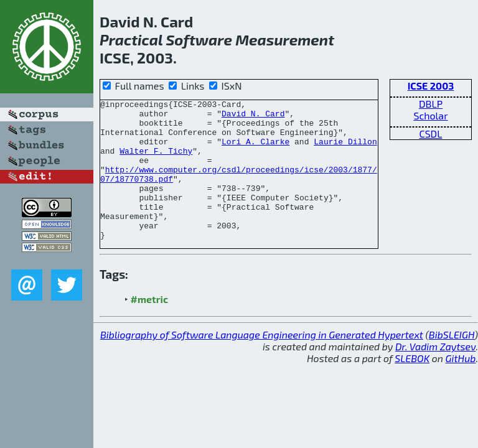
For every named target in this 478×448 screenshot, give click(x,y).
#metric (149, 327)
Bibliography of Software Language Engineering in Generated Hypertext (262, 362)
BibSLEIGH (452, 362)
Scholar (430, 115)
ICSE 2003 (431, 86)
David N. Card (253, 117)
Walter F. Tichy (156, 162)
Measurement (285, 40)
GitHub (461, 386)
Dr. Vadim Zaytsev (435, 374)
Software (199, 40)
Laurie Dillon (345, 151)
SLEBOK (412, 386)
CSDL (431, 133)
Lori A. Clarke (255, 151)
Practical (131, 40)
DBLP (431, 104)
